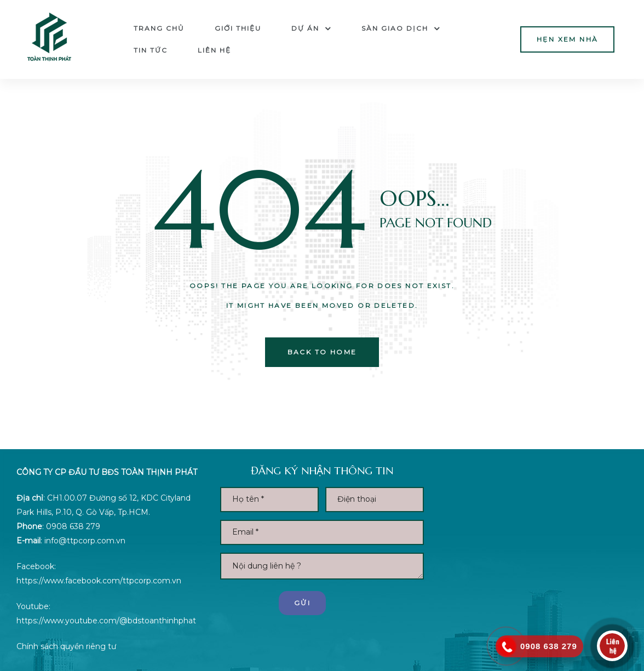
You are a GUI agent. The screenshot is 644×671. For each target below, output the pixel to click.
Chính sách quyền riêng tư (66, 646)
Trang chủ (159, 28)
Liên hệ (214, 50)
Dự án (311, 28)
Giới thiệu (238, 28)
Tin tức (151, 50)
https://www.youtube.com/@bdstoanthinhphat (106, 621)
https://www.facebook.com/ (70, 581)
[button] (567, 39)
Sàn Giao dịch (401, 28)
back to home (322, 352)
